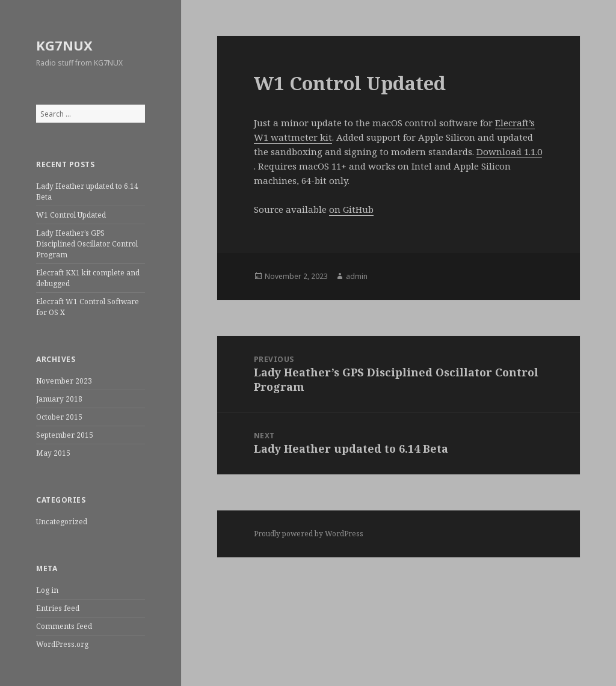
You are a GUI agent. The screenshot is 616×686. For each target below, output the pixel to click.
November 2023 (64, 381)
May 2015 (53, 453)
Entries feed (58, 608)
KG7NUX (64, 45)
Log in (47, 590)
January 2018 (59, 399)
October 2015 (59, 417)
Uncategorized (62, 522)
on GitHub (351, 209)
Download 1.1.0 (509, 152)
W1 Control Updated (71, 215)
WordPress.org (62, 644)
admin (357, 276)
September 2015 (65, 435)
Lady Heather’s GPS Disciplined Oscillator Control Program (87, 244)
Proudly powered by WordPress (309, 534)
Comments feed (64, 626)
